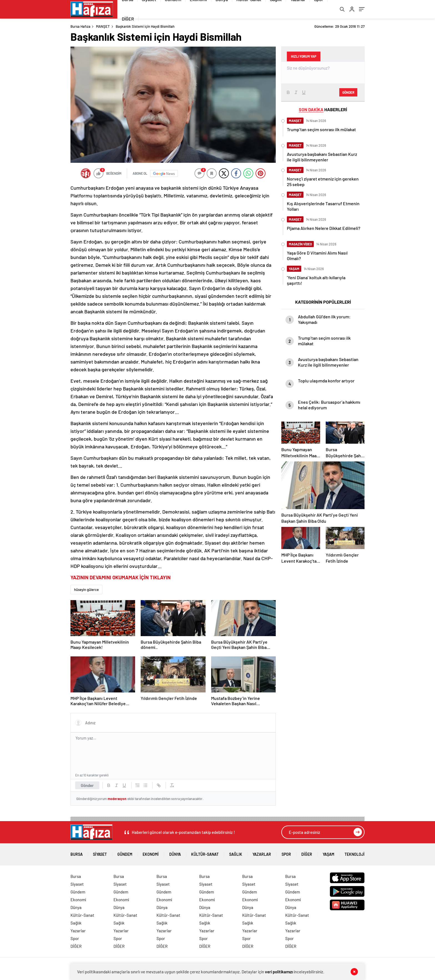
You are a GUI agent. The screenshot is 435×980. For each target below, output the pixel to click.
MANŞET (103, 27)
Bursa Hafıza (80, 27)
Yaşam (328, 853)
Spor (286, 853)
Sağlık (236, 853)
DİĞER (128, 19)
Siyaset (100, 853)
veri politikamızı (279, 972)
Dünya (175, 853)
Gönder (87, 786)
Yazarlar (262, 853)
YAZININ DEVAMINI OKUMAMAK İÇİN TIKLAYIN (121, 578)
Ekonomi (151, 853)
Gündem (125, 853)
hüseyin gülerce (86, 590)
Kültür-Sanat (205, 853)
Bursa (77, 853)
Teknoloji (355, 853)
